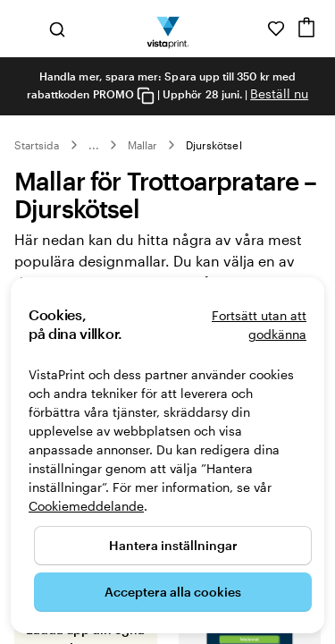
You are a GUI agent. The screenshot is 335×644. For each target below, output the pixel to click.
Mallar (142, 145)
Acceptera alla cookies (173, 592)
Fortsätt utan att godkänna (259, 325)
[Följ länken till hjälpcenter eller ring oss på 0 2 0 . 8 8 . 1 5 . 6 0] (251, 29)
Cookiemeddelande (86, 506)
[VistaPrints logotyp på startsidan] (167, 29)
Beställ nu (279, 93)
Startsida (37, 145)
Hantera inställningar (173, 545)
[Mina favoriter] (276, 29)
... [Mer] (94, 145)
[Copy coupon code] (146, 95)
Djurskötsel (214, 145)
